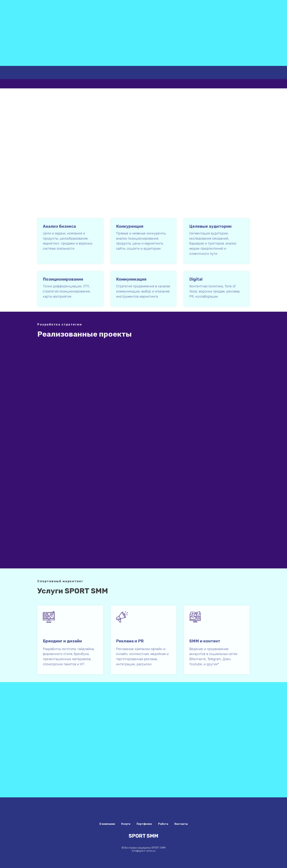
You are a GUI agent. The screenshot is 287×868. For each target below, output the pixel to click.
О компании (107, 824)
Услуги (126, 824)
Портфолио (144, 824)
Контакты (181, 824)
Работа (163, 824)
